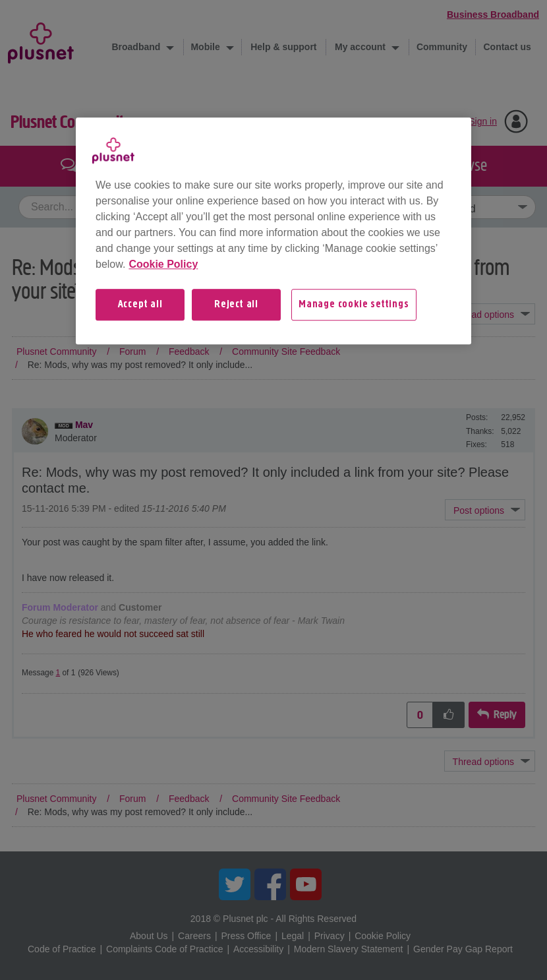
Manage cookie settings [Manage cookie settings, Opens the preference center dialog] (354, 305)
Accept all (140, 305)
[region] (273, 231)
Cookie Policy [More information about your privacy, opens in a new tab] (163, 264)
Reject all (236, 305)
